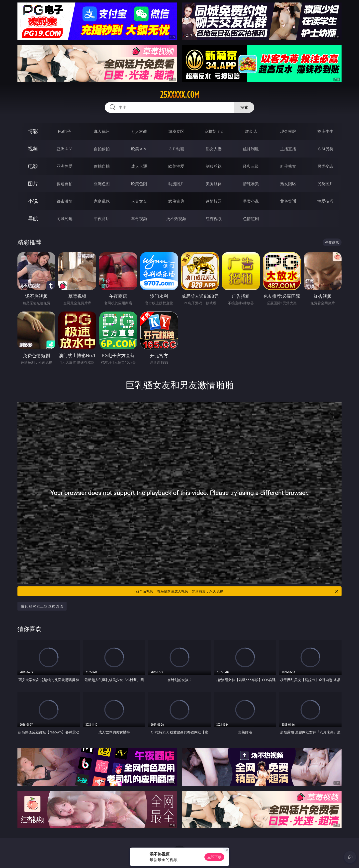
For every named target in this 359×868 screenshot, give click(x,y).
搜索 (244, 107)
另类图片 (325, 184)
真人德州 (102, 131)
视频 (33, 149)
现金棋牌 (288, 131)
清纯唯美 (251, 184)
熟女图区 (288, 184)
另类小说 (251, 201)
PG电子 (64, 131)
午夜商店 (102, 219)
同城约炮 (65, 219)
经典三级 (251, 166)
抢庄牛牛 (325, 131)
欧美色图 (139, 184)
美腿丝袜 (214, 184)
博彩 (33, 131)
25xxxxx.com (180, 95)
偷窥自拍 (65, 184)
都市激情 (65, 201)
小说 (33, 201)
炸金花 (251, 131)
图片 (33, 184)
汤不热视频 (176, 219)
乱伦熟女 (288, 166)
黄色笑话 (288, 201)
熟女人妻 (214, 149)
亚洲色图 (102, 184)
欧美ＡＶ (139, 149)
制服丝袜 (214, 166)
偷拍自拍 (102, 166)
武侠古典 (176, 201)
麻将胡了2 (214, 131)
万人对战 (139, 131)
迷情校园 (214, 201)
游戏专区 (176, 131)
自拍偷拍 (102, 149)
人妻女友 (139, 201)
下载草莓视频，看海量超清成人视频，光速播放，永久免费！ (236, 591)
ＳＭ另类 (325, 149)
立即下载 (214, 857)
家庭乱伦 (102, 201)
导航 (33, 218)
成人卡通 (139, 166)
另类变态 (325, 166)
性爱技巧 (325, 201)
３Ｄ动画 (176, 149)
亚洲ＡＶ (65, 149)
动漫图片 (176, 184)
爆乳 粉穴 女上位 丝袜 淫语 (42, 606)
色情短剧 (251, 219)
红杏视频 (214, 219)
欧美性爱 (176, 166)
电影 (33, 166)
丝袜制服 (251, 149)
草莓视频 (139, 219)
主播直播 (288, 149)
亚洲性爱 (65, 166)
